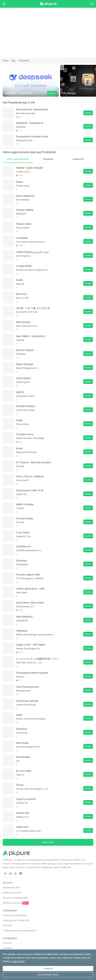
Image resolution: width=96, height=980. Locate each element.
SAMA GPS (22, 827)
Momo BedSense (25, 196)
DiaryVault (22, 561)
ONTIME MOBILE (26, 406)
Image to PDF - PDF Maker (31, 645)
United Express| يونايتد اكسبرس (32, 252)
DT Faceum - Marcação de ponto (34, 462)
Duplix (19, 420)
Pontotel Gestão (25, 518)
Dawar (19, 182)
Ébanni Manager (25, 364)
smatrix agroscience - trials (30, 589)
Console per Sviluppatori (15, 915)
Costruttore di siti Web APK (16, 920)
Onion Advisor (23, 378)
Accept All (48, 969)
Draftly (19, 280)
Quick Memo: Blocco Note (30, 603)
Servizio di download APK (15, 898)
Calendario (22, 631)
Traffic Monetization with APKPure (19, 931)
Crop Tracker (23, 533)
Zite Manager (23, 757)
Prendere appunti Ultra (28, 575)
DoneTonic (22, 729)
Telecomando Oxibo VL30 (30, 490)
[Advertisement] (48, 32)
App (13, 61)
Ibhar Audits (22, 743)
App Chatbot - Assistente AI (31, 336)
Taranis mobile (24, 224)
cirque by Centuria (26, 799)
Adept (19, 715)
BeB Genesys (23, 322)
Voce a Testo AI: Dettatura (30, 476)
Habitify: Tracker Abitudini (30, 168)
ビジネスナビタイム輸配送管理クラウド (38, 659)
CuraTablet (22, 238)
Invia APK (8, 926)
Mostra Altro (48, 842)
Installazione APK (11, 888)
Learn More (18, 961)
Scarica (52, 93)
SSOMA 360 (23, 813)
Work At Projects (25, 350)
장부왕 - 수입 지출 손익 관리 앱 (33, 308)
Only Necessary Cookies (48, 975)
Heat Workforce (24, 617)
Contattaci (8, 948)
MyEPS (20, 392)
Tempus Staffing (25, 210)
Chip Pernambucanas (28, 687)
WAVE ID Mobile (25, 504)
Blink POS (22, 294)
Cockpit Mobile (24, 266)
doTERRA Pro (24, 547)
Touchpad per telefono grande (32, 673)
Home (5, 61)
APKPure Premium (12, 903)
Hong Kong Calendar (27, 701)
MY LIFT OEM (24, 771)
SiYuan (20, 785)
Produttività (24, 61)
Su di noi (7, 943)
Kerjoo (19, 448)
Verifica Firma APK (12, 893)
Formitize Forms (25, 434)
